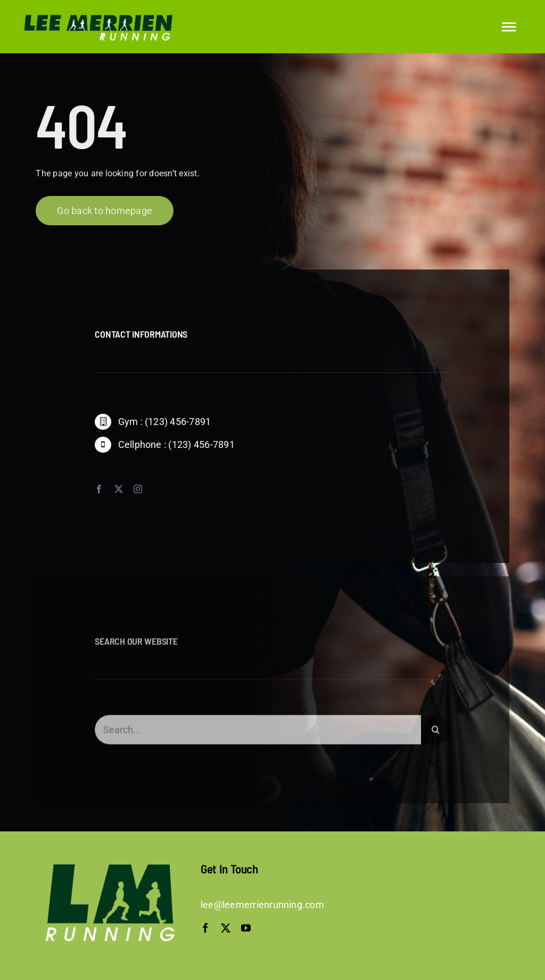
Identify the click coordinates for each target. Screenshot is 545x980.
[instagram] (138, 489)
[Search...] (258, 733)
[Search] (436, 733)
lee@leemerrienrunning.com (262, 905)
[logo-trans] (96, 15)
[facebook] (99, 489)
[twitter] (119, 489)
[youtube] (246, 928)
